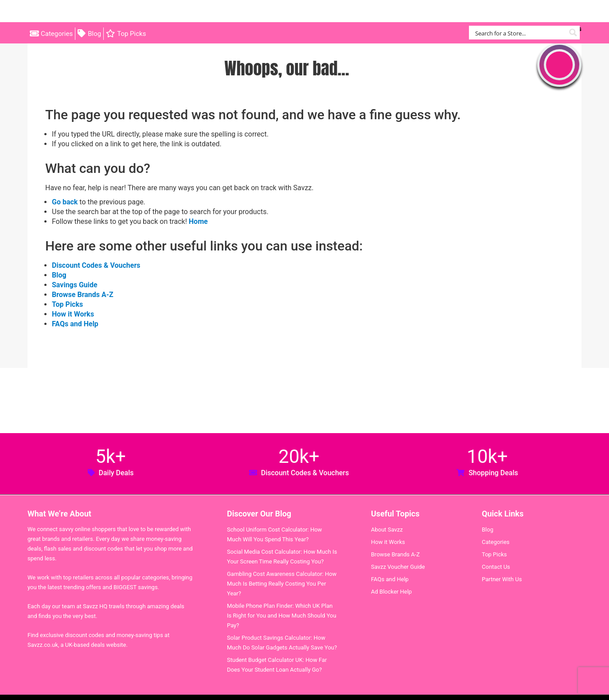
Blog (94, 34)
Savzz (72, 11)
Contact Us (496, 567)
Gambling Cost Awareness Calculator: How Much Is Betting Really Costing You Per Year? (282, 584)
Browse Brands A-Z (83, 295)
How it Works (73, 314)
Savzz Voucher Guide (398, 567)
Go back (65, 202)
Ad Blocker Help (391, 592)
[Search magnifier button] (573, 33)
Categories (57, 34)
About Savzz (387, 530)
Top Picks (131, 34)
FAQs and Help (75, 324)
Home (198, 221)
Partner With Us (502, 579)
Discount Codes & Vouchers (96, 265)
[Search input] (519, 33)
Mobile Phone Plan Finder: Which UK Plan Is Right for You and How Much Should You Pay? (282, 616)
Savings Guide (75, 285)
